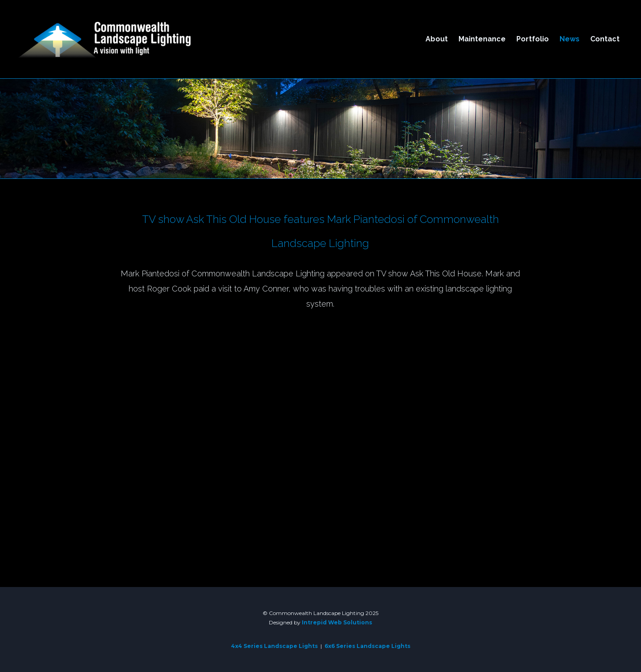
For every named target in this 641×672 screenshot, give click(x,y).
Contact (605, 39)
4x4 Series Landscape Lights (274, 646)
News (570, 39)
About (437, 39)
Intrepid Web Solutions (337, 622)
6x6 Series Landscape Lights (367, 646)
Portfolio (533, 39)
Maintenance (482, 39)
